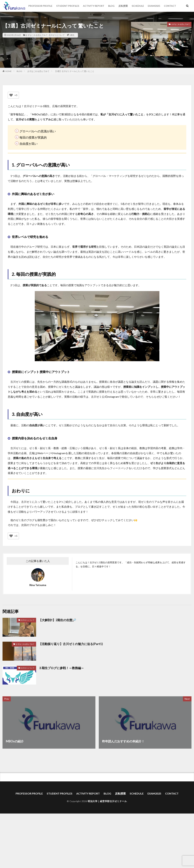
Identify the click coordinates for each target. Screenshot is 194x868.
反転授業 (123, 6)
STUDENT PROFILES (68, 6)
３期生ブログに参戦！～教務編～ (61, 668)
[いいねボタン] (11, 95)
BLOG (111, 6)
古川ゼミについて (57, 35)
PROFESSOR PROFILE (40, 6)
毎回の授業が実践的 (33, 137)
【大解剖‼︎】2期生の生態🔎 (57, 620)
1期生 (72, 35)
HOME (8, 71)
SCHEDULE (138, 6)
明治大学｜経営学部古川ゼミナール (107, 801)
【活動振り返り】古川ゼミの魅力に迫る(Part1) (71, 644)
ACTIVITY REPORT (94, 6)
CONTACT (170, 6)
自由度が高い (29, 144)
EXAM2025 (154, 6)
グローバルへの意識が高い (38, 131)
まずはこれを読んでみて (37, 35)
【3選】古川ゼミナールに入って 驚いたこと (74, 71)
